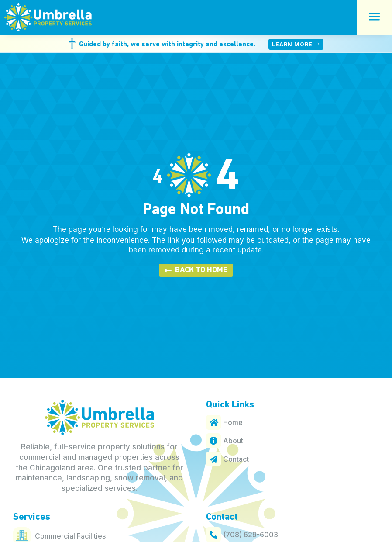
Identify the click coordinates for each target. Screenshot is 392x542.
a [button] (375, 17)
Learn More (292, 44)
